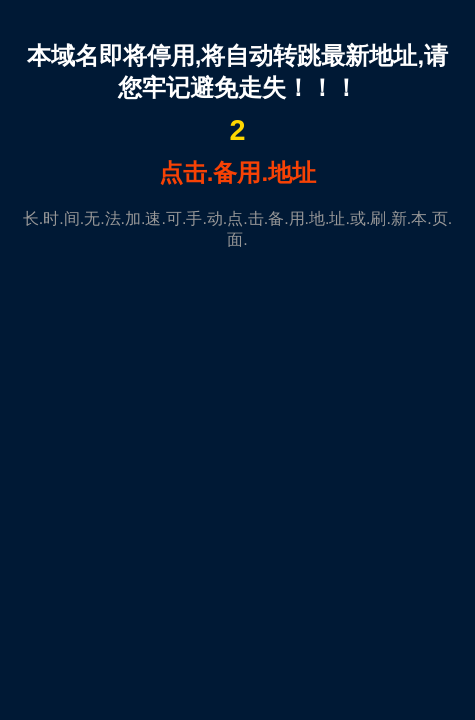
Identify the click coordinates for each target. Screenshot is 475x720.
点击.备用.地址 (237, 172)
